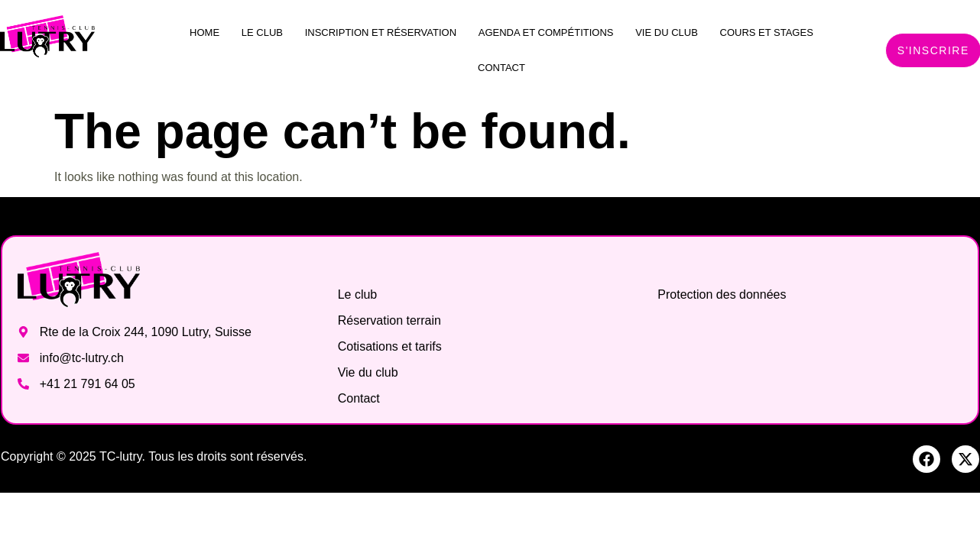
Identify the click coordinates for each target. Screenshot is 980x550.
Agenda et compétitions (546, 32)
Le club (262, 32)
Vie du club (667, 32)
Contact (501, 68)
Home (204, 32)
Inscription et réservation (381, 32)
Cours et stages (767, 32)
